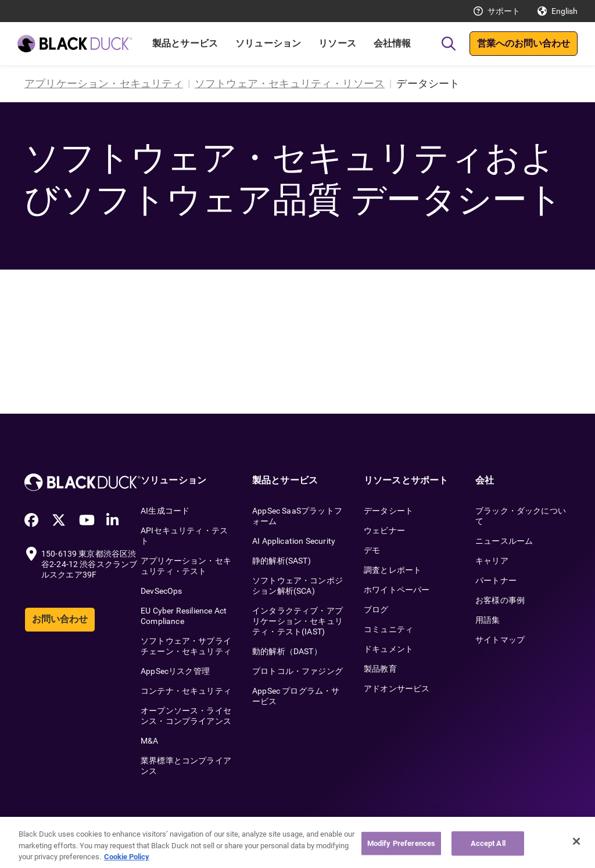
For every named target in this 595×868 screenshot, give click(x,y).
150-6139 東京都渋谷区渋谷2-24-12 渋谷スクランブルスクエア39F (89, 564)
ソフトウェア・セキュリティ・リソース (290, 83)
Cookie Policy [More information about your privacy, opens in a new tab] (127, 860)
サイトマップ (500, 640)
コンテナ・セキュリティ (186, 691)
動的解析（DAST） (287, 651)
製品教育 (380, 669)
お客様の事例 (500, 600)
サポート (504, 11)
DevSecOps (162, 591)
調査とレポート (393, 570)
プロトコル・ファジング (297, 671)
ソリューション (268, 43)
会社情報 (393, 43)
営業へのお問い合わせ (524, 43)
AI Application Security (294, 541)
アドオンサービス (397, 688)
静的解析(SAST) (282, 561)
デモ (372, 550)
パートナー (496, 580)
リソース (337, 43)
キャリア (492, 561)
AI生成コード (165, 511)
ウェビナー (384, 530)
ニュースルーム (504, 541)
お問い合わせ (60, 619)
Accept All (488, 847)
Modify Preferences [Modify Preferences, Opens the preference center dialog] (401, 847)
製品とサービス (185, 43)
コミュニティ (388, 629)
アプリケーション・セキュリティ (104, 83)
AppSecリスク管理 (175, 671)
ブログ (376, 609)
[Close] (576, 845)
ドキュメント (388, 649)
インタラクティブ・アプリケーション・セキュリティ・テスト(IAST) (297, 621)
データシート (388, 511)
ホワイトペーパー (397, 590)
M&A (150, 741)
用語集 (488, 620)
